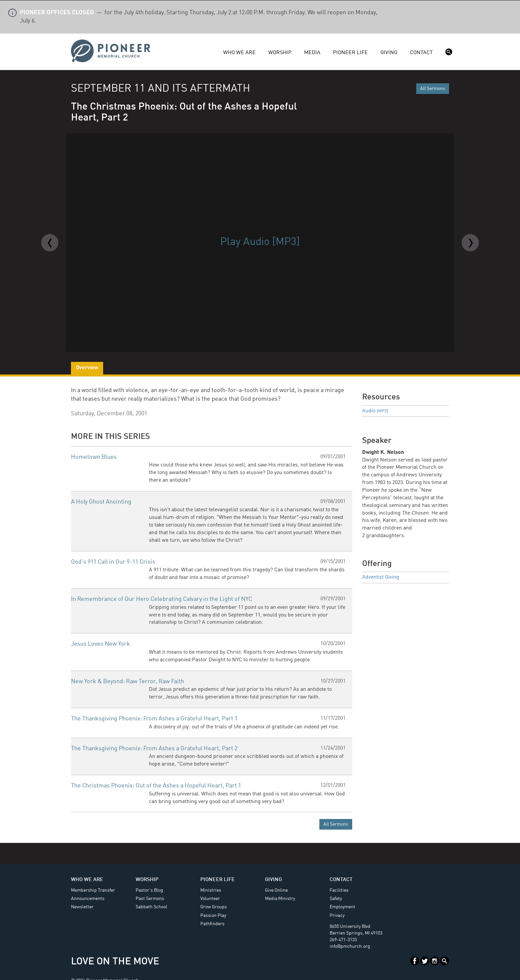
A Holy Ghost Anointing (101, 502)
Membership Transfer (93, 890)
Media (312, 53)
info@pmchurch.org (350, 946)
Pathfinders (212, 924)
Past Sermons (150, 899)
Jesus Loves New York (100, 644)
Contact (421, 53)
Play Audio (260, 242)
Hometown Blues (94, 457)
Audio (375, 411)
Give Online (276, 890)
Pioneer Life (350, 53)
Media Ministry (280, 899)
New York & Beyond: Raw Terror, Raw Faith (128, 682)
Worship (280, 53)
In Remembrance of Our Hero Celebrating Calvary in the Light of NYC (162, 599)
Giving (389, 53)
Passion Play (213, 916)
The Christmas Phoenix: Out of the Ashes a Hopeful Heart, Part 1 (156, 786)
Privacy (337, 916)
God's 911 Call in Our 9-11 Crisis (113, 562)
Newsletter (82, 907)
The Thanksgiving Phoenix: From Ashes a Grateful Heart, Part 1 (154, 719)
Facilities (339, 890)
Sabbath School (151, 907)
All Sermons (433, 89)
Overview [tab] (87, 368)
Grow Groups (214, 907)
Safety (336, 899)
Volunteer (210, 899)
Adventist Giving (381, 577)
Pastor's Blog (149, 890)
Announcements (88, 899)
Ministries (211, 890)
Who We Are (239, 53)
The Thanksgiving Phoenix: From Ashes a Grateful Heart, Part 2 (154, 749)
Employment (342, 907)
